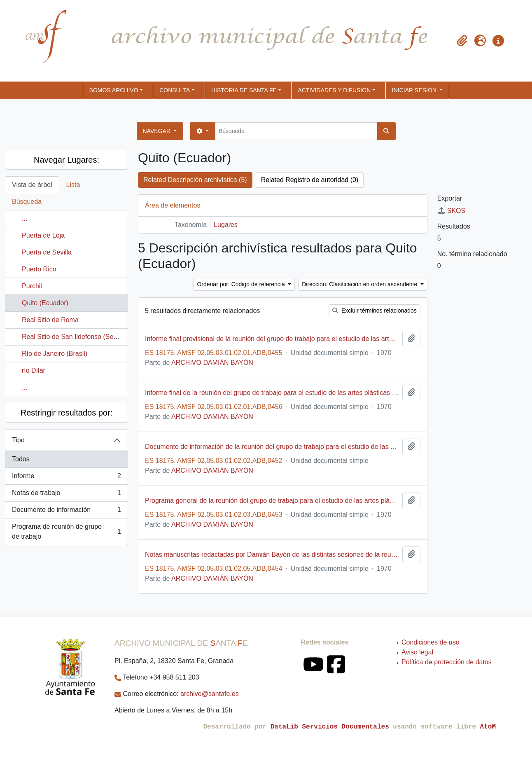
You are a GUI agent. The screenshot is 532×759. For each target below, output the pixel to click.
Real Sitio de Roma (50, 320)
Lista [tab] (73, 185)
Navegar (157, 131)
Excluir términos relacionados (374, 311)
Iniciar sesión (415, 90)
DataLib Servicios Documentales (330, 727)
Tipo (18, 440)
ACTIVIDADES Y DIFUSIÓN (334, 90)
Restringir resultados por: (66, 413)
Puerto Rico (39, 269)
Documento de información (66, 511)
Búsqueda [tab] (27, 202)
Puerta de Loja (43, 235)
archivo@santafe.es (210, 694)
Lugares (226, 225)
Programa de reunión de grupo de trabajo (66, 531)
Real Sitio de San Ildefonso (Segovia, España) (90, 337)
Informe (66, 478)
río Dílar (34, 370)
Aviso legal (417, 652)
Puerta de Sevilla (47, 252)
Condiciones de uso (430, 642)
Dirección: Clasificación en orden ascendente (360, 284)
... (24, 218)
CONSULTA (175, 90)
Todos (21, 459)
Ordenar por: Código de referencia (241, 284)
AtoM (488, 727)
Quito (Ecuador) (45, 303)
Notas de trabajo (66, 495)
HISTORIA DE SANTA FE (244, 90)
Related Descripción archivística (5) (195, 180)
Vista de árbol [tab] (32, 185)
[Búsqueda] (296, 131)
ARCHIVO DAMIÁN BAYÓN (212, 363)
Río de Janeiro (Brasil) (55, 354)
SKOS (451, 211)
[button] (462, 41)
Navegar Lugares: (66, 160)
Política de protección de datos (447, 662)
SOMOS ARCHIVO (114, 90)
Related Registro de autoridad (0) (310, 180)
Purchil (32, 286)
